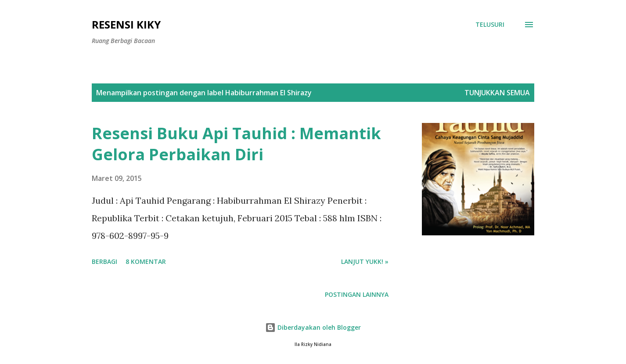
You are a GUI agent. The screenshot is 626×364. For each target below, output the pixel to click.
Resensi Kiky (126, 24)
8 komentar (146, 261)
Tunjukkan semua (497, 93)
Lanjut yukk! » (365, 261)
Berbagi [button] (104, 261)
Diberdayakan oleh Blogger (313, 327)
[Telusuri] (490, 25)
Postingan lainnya (357, 294)
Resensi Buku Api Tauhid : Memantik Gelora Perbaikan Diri (236, 144)
